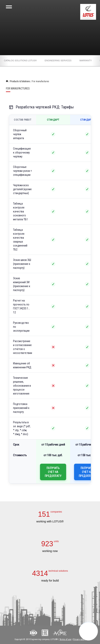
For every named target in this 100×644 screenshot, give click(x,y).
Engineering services (58, 60)
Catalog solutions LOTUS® (20, 60)
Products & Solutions (20, 81)
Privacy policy (79, 639)
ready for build (50, 581)
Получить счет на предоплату (53, 472)
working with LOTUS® (50, 521)
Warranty (86, 60)
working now (50, 551)
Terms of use (65, 639)
